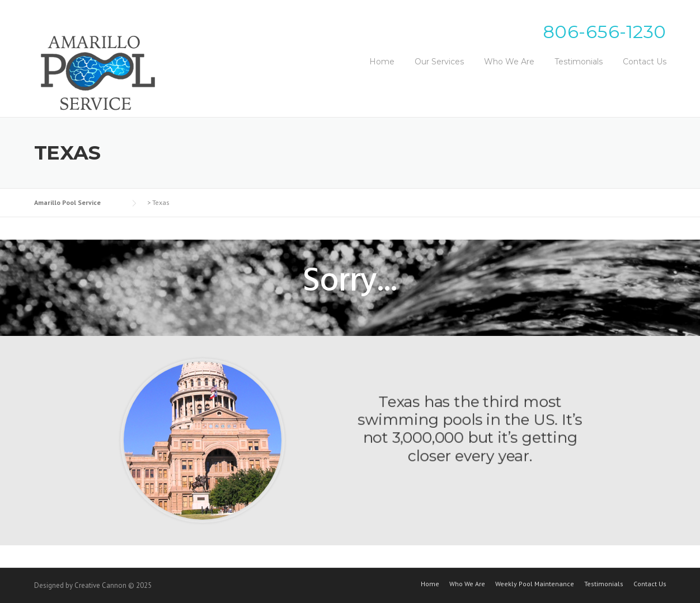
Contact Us (645, 62)
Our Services (439, 62)
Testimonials (579, 62)
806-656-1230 (605, 32)
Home (382, 62)
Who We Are (509, 62)
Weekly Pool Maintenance (535, 584)
